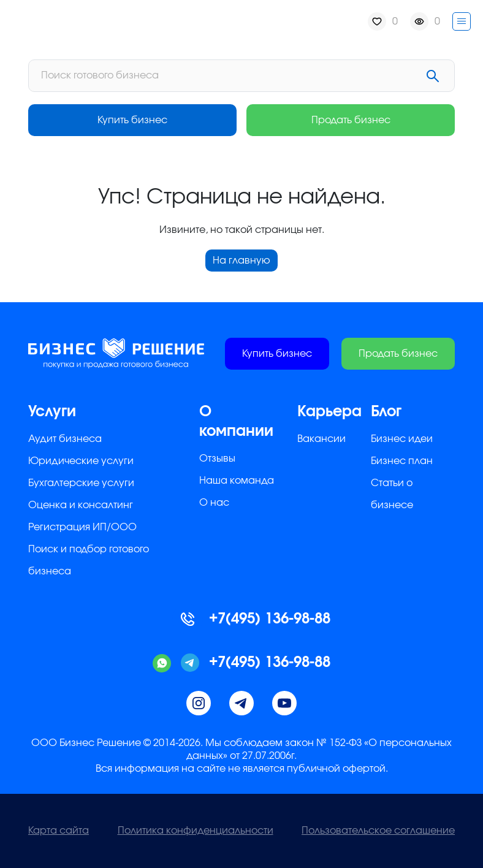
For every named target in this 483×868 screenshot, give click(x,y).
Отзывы (217, 459)
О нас (214, 503)
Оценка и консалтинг (81, 505)
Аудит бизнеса (65, 439)
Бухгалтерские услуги (81, 483)
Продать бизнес (351, 120)
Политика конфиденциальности (196, 831)
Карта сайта (59, 831)
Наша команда (237, 481)
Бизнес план (402, 461)
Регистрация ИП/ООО (82, 527)
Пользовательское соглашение (378, 831)
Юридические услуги (81, 461)
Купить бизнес (132, 120)
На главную (241, 261)
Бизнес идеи (402, 439)
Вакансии (321, 439)
